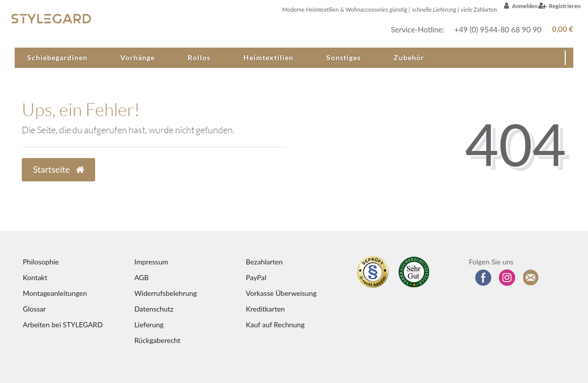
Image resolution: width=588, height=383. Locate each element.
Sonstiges (344, 58)
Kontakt (35, 277)
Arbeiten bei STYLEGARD (63, 324)
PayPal (256, 277)
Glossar (34, 309)
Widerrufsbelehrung (165, 293)
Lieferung (149, 324)
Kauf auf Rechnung (275, 324)
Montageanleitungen (55, 293)
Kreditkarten (265, 309)
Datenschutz (154, 309)
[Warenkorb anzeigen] (561, 29)
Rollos (199, 58)
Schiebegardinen (57, 58)
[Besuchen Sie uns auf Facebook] (483, 278)
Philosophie (41, 262)
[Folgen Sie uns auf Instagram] (507, 278)
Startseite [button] (58, 169)
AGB (141, 277)
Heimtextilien (268, 58)
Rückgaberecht (157, 340)
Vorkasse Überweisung (281, 293)
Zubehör (409, 58)
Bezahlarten (264, 262)
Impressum (151, 262)
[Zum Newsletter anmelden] (531, 278)
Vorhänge (138, 58)
